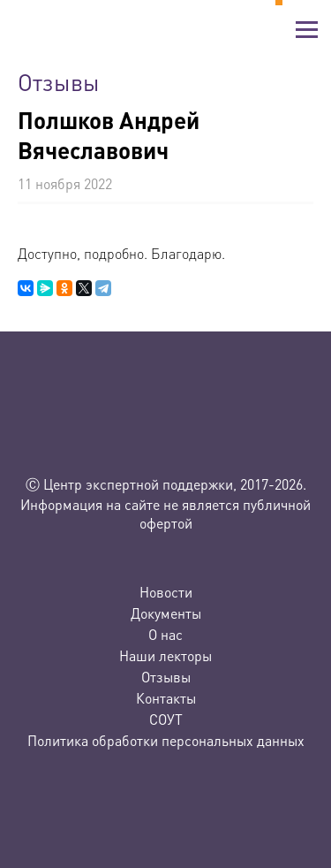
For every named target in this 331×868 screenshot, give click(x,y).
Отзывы (166, 677)
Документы (166, 613)
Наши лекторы (165, 655)
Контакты (166, 698)
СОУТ (166, 719)
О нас (165, 634)
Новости (166, 592)
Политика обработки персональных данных (166, 740)
